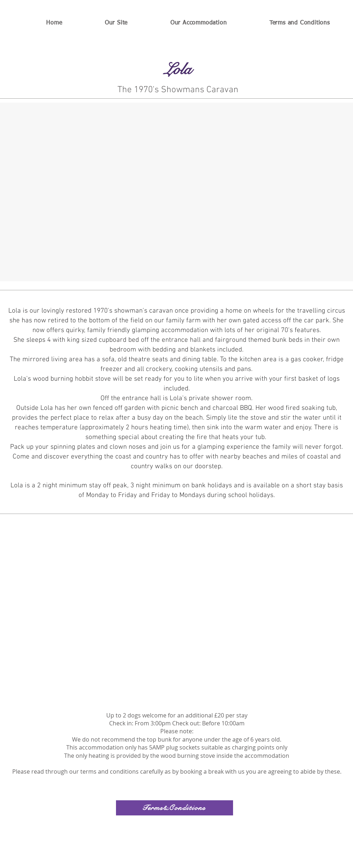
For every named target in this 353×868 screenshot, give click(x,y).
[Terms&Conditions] (175, 808)
